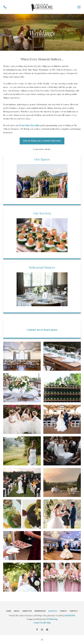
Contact (74, 611)
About (17, 611)
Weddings (53, 611)
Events (64, 611)
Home (9, 611)
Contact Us (38, 623)
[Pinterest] (47, 630)
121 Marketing (52, 619)
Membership (40, 611)
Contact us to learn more (42, 330)
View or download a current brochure (42, 141)
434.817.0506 (70, 616)
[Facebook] (37, 630)
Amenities (27, 611)
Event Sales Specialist (29, 125)
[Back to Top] (42, 640)
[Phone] (5, 7)
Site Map (47, 623)
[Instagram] (42, 630)
